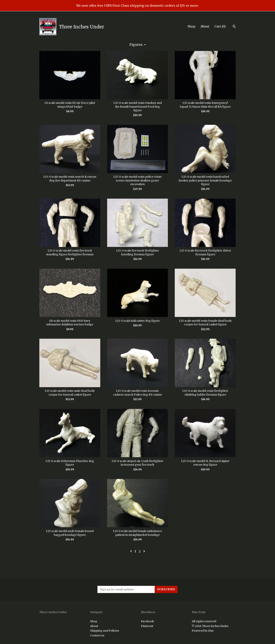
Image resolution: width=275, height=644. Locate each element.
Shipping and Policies (105, 631)
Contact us (97, 635)
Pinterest (147, 626)
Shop (191, 26)
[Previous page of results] (131, 551)
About (205, 26)
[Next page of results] (144, 551)
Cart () (220, 26)
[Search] (234, 27)
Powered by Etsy (203, 631)
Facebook (147, 621)
